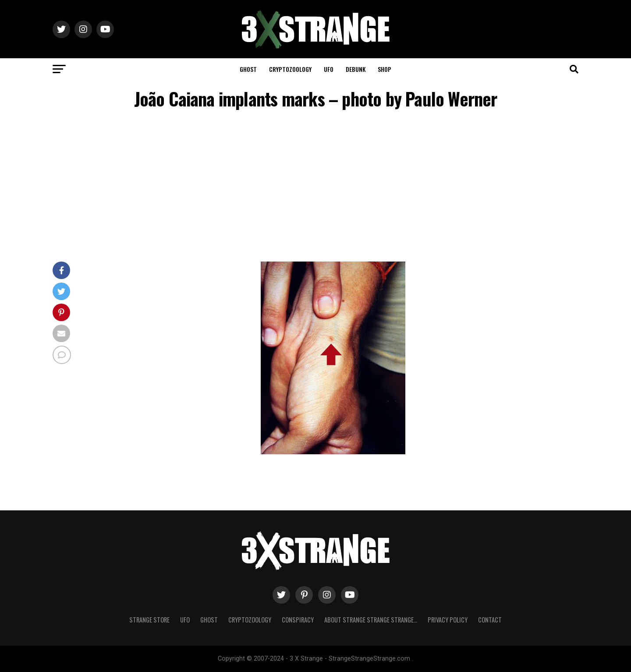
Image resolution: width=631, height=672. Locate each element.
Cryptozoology (290, 69)
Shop (385, 69)
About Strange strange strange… (371, 620)
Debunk (356, 69)
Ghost (248, 69)
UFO (329, 69)
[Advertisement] (315, 187)
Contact (490, 620)
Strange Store (149, 620)
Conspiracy (298, 620)
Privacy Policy (448, 620)
